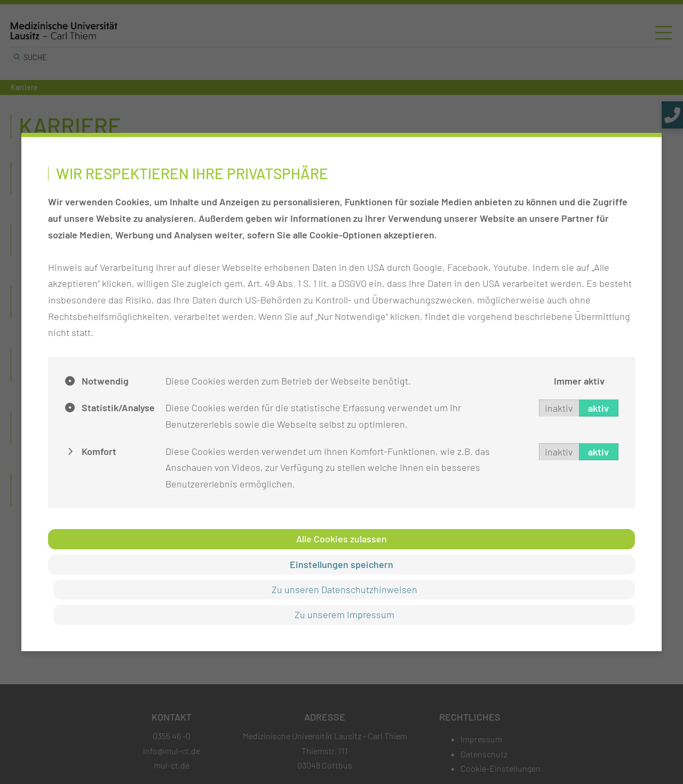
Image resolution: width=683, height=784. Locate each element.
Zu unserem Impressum (344, 614)
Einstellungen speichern (341, 564)
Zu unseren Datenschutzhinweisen (344, 589)
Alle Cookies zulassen (341, 539)
